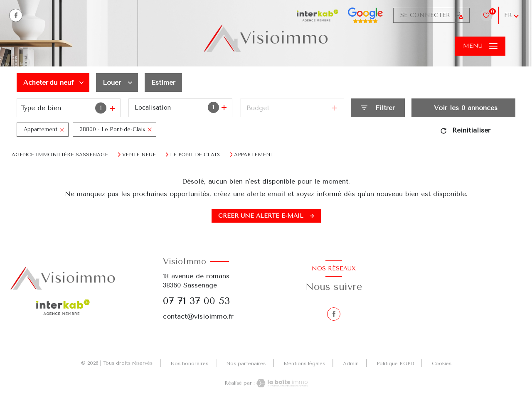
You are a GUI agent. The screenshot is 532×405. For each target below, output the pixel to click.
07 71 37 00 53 (196, 301)
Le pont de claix (195, 155)
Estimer (163, 82)
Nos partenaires (246, 363)
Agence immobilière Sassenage (60, 155)
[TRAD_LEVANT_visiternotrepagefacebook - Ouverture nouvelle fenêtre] (16, 15)
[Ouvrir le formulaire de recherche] (378, 108)
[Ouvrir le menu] (480, 46)
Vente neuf (139, 155)
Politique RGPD (395, 363)
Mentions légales (304, 363)
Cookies (442, 364)
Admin (351, 363)
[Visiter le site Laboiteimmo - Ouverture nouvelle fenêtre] (281, 383)
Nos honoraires (189, 363)
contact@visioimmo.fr (198, 316)
